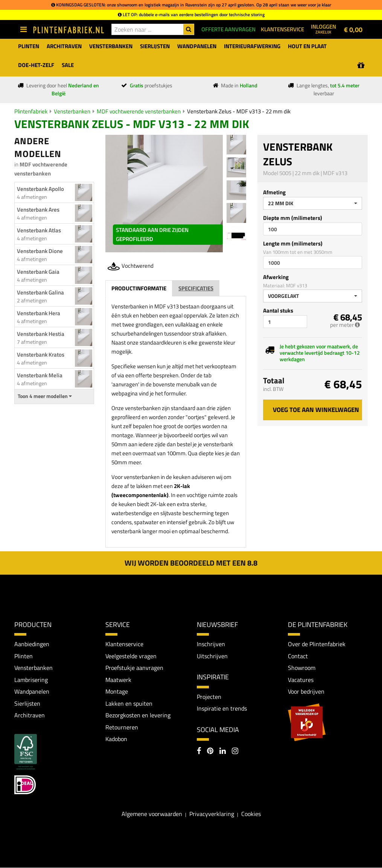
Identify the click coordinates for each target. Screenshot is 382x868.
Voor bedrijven (306, 692)
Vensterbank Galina (40, 292)
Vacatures (301, 680)
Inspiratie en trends (222, 708)
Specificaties (196, 288)
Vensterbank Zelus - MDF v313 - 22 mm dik (239, 111)
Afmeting (274, 192)
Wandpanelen (32, 692)
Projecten (209, 697)
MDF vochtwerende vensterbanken (139, 111)
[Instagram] (235, 752)
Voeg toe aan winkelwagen (316, 410)
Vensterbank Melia (40, 375)
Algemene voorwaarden (152, 814)
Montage (117, 692)
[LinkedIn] (223, 752)
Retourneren (122, 728)
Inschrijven (211, 644)
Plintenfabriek (31, 111)
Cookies (251, 814)
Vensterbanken (72, 111)
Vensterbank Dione (40, 251)
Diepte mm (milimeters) (293, 218)
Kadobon (116, 739)
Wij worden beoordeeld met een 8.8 (191, 563)
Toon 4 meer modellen (45, 396)
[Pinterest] (210, 752)
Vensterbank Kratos (41, 355)
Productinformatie (139, 288)
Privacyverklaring (212, 814)
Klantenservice (124, 644)
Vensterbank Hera (39, 313)
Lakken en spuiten (129, 703)
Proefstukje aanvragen (134, 668)
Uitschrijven (212, 656)
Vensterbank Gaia (38, 272)
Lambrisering (31, 680)
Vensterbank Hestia (41, 334)
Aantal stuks (278, 310)
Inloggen (323, 29)
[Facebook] (199, 752)
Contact (298, 656)
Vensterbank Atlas (39, 230)
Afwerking (276, 277)
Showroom (302, 668)
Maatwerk (118, 680)
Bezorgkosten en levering (138, 715)
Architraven (30, 715)
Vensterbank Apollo (40, 189)
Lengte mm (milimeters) (293, 243)
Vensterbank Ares (38, 210)
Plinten (24, 656)
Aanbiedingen (32, 644)
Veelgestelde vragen (131, 656)
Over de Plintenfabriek (317, 644)
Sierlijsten (27, 703)
